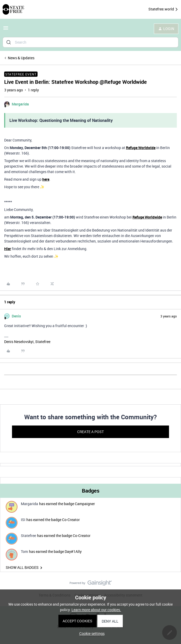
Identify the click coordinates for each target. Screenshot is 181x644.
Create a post (91, 432)
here (46, 179)
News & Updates (21, 58)
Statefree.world (163, 9)
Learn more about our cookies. (96, 610)
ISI (23, 520)
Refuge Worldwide (141, 148)
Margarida (20, 104)
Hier (8, 249)
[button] (6, 30)
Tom (24, 551)
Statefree (28, 536)
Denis (16, 316)
